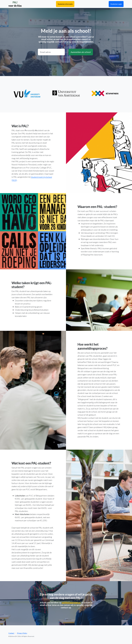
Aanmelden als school (81, 52)
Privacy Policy (22, 633)
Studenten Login (116, 4)
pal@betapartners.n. (71, 603)
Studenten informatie (65, 4)
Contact (11, 633)
